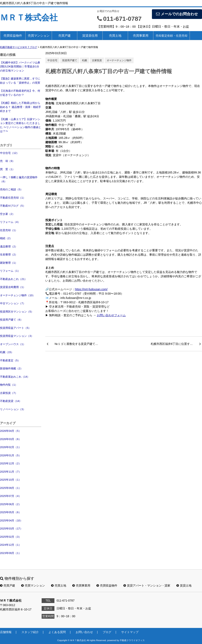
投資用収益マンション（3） (17, 336)
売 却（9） (7, 161)
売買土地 (115, 36)
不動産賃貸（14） (11, 401)
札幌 (85, 60)
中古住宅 (52, 60)
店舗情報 (6, 632)
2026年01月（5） (11, 455)
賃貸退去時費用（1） (13, 287)
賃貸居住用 (90, 36)
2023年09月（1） (11, 553)
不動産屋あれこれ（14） (15, 377)
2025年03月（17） (11, 529)
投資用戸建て (70, 60)
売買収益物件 (13, 36)
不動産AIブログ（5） (13, 206)
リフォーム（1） (10, 271)
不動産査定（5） (10, 360)
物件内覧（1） (9, 385)
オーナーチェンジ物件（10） (18, 295)
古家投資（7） (9, 393)
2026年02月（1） (11, 447)
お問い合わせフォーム (111, 315)
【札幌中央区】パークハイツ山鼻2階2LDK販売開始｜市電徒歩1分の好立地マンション (20, 67)
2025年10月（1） (11, 480)
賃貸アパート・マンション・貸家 (147, 585)
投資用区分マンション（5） (17, 312)
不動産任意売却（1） (13, 198)
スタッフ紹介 (30, 632)
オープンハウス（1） (13, 344)
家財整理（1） (9, 263)
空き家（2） (7, 214)
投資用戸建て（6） (11, 320)
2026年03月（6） (11, 439)
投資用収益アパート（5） (15, 328)
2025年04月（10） (11, 520)
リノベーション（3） (13, 409)
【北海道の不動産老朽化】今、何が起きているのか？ (20, 93)
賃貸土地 (184, 585)
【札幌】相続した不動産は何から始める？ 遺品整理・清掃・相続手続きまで (21, 107)
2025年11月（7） (11, 472)
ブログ (107, 632)
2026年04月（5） (11, 431)
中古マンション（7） (13, 303)
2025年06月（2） (11, 504)
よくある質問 (57, 632)
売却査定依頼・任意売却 (171, 36)
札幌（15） (7, 352)
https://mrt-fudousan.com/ (91, 289)
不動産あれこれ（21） (14, 279)
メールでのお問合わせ (177, 14)
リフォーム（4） (10, 222)
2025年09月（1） (11, 488)
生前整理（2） (9, 255)
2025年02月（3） (11, 537)
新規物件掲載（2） (11, 368)
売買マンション (39, 36)
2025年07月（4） (11, 496)
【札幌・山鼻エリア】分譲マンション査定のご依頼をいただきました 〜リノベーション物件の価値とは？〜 (21, 125)
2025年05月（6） (11, 512)
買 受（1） (7, 169)
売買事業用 (141, 36)
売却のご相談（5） (11, 189)
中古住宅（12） (9, 153)
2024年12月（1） (11, 545)
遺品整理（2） (9, 246)
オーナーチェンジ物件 (119, 60)
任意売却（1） (9, 230)
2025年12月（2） (11, 463)
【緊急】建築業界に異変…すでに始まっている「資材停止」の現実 (20, 81)
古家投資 (97, 60)
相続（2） (6, 238)
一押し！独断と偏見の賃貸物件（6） (19, 179)
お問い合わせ (84, 632)
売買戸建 (65, 36)
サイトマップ (130, 632)
